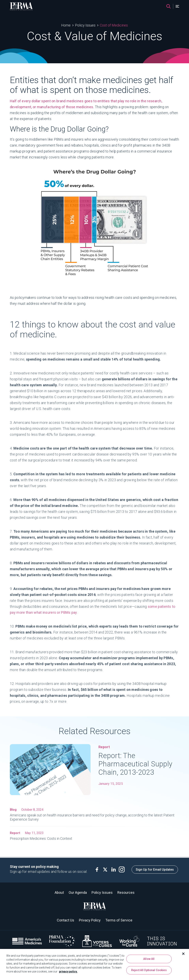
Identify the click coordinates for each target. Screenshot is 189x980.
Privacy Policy (90, 920)
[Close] (183, 955)
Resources (126, 892)
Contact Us (65, 920)
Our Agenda (78, 892)
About (59, 892)
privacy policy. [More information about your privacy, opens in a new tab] (68, 973)
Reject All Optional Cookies (149, 971)
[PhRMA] (21, 6)
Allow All (149, 960)
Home (66, 25)
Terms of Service (119, 920)
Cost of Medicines (114, 25)
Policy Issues (85, 25)
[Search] (168, 6)
